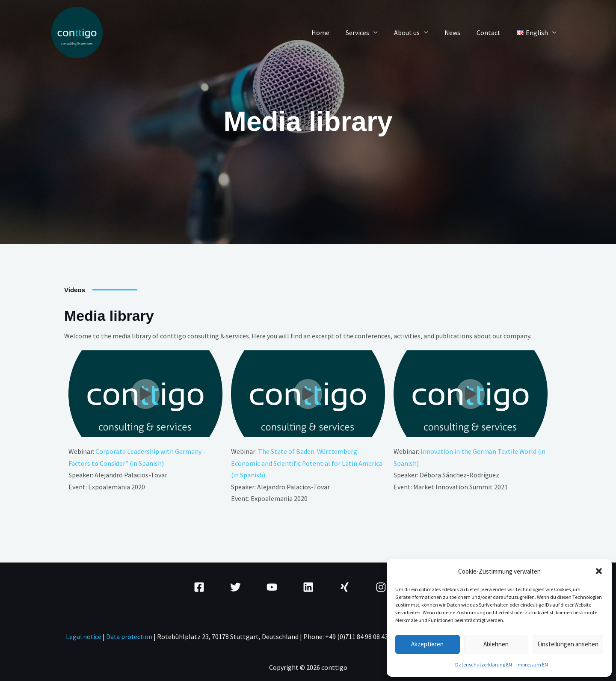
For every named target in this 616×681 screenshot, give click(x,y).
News (459, 33)
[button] (599, 571)
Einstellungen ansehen (568, 644)
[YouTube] (272, 586)
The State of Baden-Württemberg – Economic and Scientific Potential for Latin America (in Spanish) (307, 463)
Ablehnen (496, 644)
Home (335, 33)
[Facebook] (199, 586)
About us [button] (416, 33)
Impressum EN (532, 665)
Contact (492, 33)
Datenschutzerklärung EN (484, 665)
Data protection (130, 636)
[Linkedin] (308, 586)
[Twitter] (235, 586)
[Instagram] (381, 586)
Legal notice (83, 636)
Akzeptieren (427, 644)
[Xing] (345, 586)
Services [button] (369, 33)
